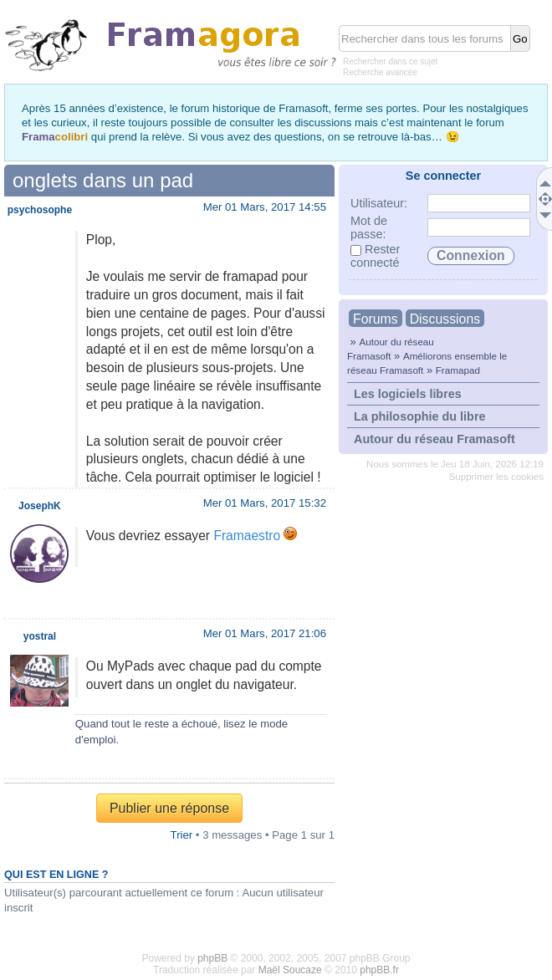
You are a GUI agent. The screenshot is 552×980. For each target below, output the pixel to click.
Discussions (445, 319)
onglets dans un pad (103, 180)
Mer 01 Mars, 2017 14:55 (265, 207)
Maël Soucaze (290, 970)
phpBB (212, 958)
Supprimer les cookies (496, 477)
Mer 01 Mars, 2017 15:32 (265, 503)
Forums (376, 319)
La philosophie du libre (420, 416)
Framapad (458, 370)
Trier (182, 835)
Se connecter (443, 176)
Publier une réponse (169, 808)
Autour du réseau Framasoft (434, 439)
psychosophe (40, 210)
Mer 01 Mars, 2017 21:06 (265, 633)
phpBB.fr (379, 970)
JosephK (40, 506)
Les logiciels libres (408, 394)
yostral (40, 636)
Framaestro (247, 536)
